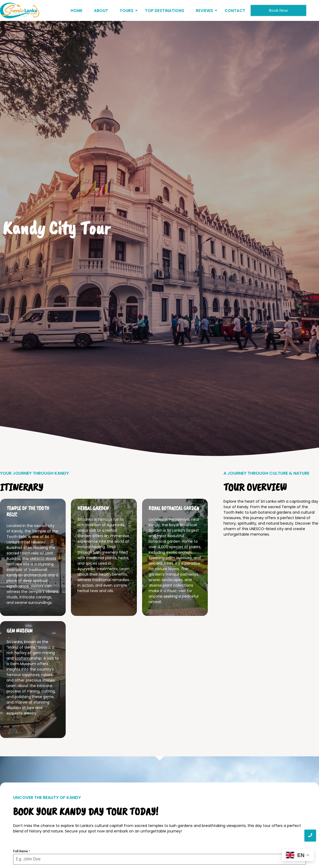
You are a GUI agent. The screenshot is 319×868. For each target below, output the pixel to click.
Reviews (205, 11)
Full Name (22, 851)
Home (77, 11)
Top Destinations (165, 11)
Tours (127, 11)
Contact (235, 11)
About (101, 11)
